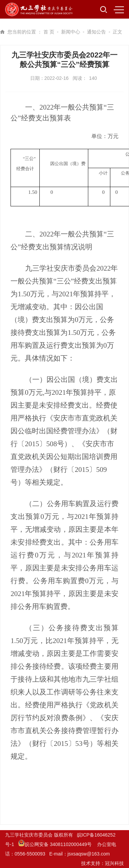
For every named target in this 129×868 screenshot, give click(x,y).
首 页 (49, 32)
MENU (119, 10)
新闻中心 (71, 32)
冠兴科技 (114, 863)
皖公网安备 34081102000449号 (56, 844)
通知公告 (96, 32)
